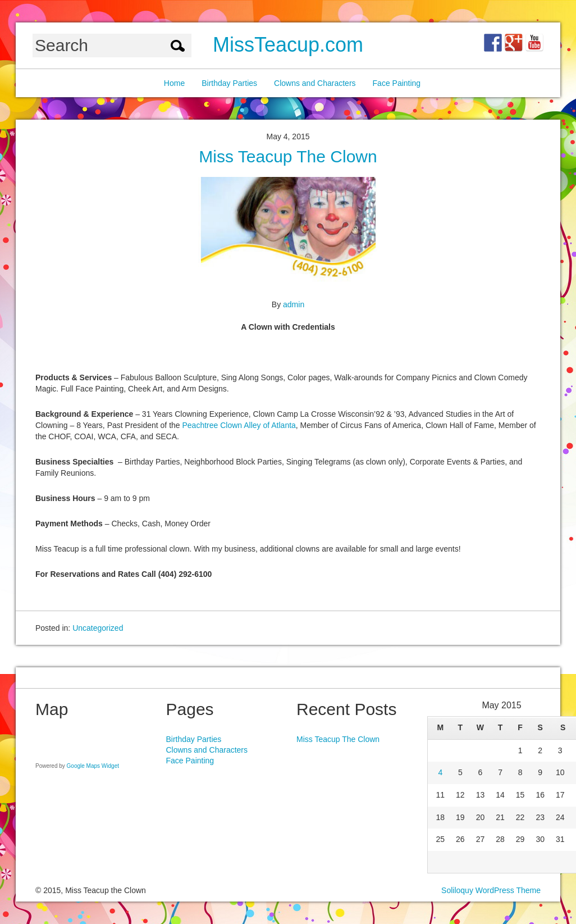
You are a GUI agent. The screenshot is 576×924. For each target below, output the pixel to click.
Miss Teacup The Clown (288, 156)
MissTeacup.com (288, 45)
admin (294, 304)
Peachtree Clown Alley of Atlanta (239, 425)
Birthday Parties (229, 83)
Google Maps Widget (93, 766)
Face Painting (397, 83)
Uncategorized (98, 628)
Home (174, 83)
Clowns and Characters (315, 83)
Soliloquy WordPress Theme (491, 890)
